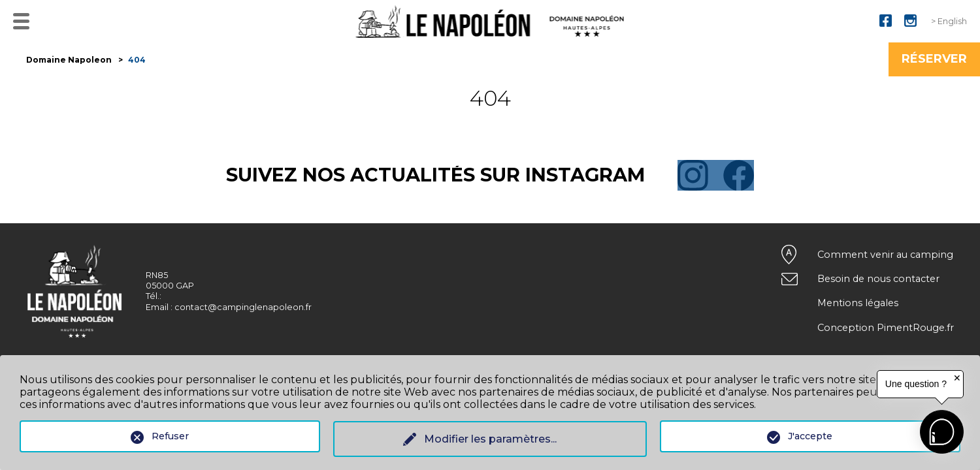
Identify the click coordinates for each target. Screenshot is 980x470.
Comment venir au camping (885, 255)
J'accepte (810, 436)
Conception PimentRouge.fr (886, 328)
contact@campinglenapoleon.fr (243, 307)
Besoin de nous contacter (878, 279)
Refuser (170, 436)
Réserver (934, 59)
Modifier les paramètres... (490, 439)
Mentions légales (858, 303)
